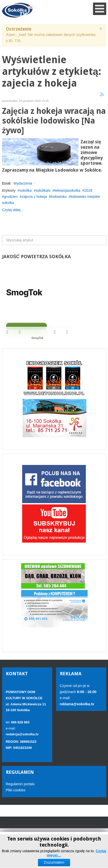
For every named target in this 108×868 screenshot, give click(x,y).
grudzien (11, 197)
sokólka (26, 190)
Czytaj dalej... (13, 210)
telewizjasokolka (67, 190)
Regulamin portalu (20, 784)
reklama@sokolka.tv (77, 704)
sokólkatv (43, 190)
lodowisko (59, 197)
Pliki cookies (16, 790)
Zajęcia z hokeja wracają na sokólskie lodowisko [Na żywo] (54, 121)
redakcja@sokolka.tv (22, 734)
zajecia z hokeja (34, 197)
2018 (88, 190)
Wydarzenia (23, 183)
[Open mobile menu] (100, 9)
